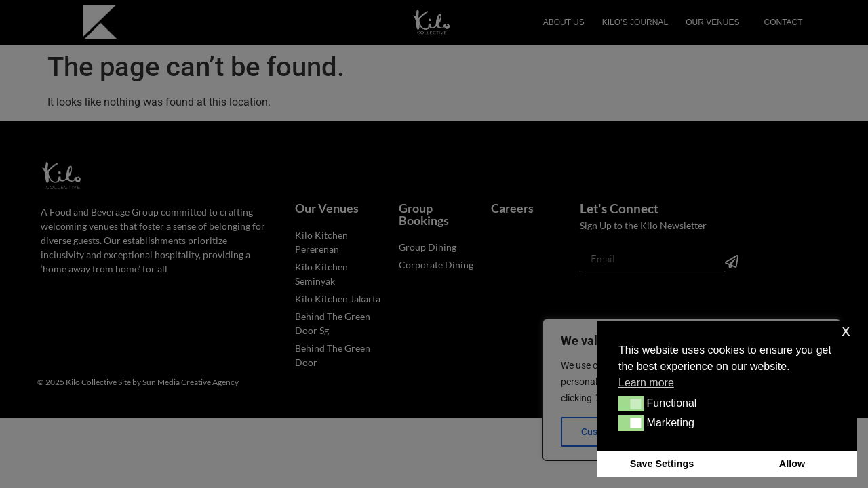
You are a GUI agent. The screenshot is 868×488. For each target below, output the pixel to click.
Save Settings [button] (662, 464)
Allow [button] (792, 464)
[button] (631, 403)
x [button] (846, 330)
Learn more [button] (646, 383)
